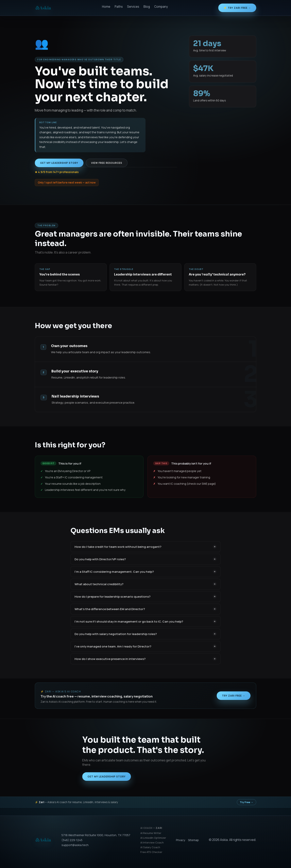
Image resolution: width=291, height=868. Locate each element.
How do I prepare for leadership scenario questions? (145, 597)
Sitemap (193, 840)
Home (106, 7)
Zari (159, 828)
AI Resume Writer (151, 833)
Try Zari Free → (234, 696)
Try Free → (247, 802)
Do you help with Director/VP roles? (145, 559)
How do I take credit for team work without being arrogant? (145, 547)
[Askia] (43, 8)
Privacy (181, 840)
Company (161, 7)
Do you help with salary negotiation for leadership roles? (145, 634)
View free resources (107, 163)
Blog (147, 7)
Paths (119, 7)
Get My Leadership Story (59, 163)
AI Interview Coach (152, 842)
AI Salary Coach (150, 847)
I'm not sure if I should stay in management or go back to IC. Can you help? (145, 621)
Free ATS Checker (151, 852)
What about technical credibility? (145, 584)
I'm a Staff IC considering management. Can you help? (145, 572)
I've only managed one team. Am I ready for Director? (145, 646)
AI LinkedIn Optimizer (153, 838)
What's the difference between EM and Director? (145, 609)
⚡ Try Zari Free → (237, 8)
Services (133, 7)
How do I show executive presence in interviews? (145, 659)
